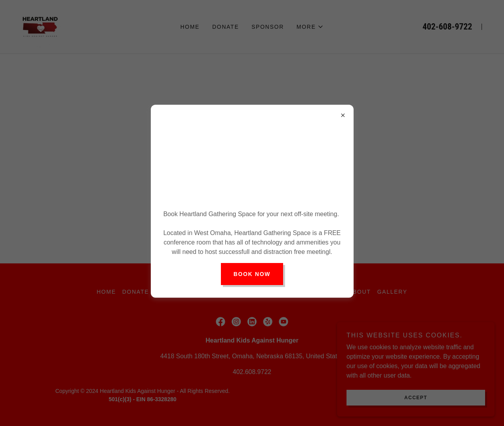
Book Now (252, 274)
